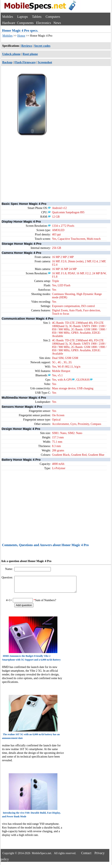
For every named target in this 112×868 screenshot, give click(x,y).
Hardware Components (18, 23)
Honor (21, 36)
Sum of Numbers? (46, 603)
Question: (8, 577)
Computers (53, 17)
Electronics (44, 23)
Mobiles (8, 17)
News (57, 23)
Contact (86, 856)
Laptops (23, 17)
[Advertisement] (56, 165)
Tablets (37, 17)
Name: (9, 569)
